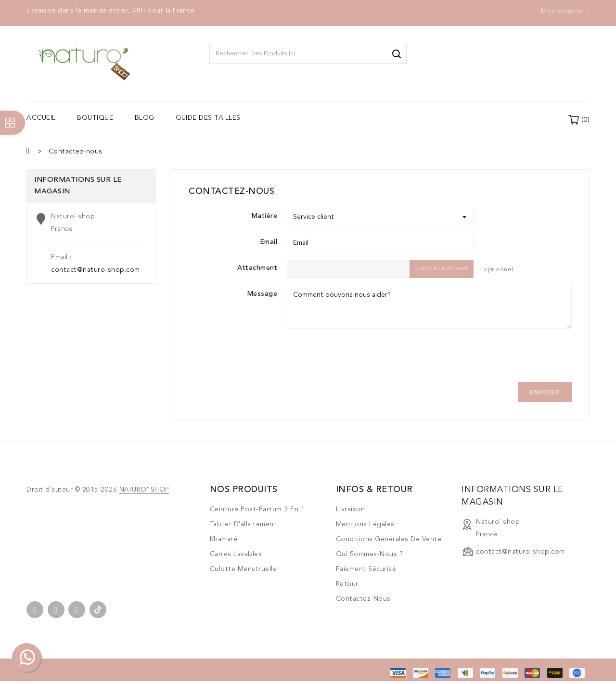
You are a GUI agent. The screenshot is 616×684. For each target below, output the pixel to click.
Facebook (35, 610)
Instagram (77, 610)
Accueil (41, 118)
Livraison (351, 509)
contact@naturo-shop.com (96, 270)
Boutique (95, 118)
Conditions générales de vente (389, 539)
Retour (347, 584)
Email (269, 242)
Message (263, 294)
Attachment (257, 268)
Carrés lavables (236, 554)
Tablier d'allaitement (244, 524)
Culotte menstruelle (244, 569)
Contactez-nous (363, 599)
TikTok (98, 610)
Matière (265, 216)
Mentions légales (365, 524)
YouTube (56, 610)
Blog (145, 118)
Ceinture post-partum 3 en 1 (257, 509)
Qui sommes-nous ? (370, 554)
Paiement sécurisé (366, 569)
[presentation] (360, 355)
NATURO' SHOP (144, 490)
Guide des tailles (208, 118)
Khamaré (224, 539)
